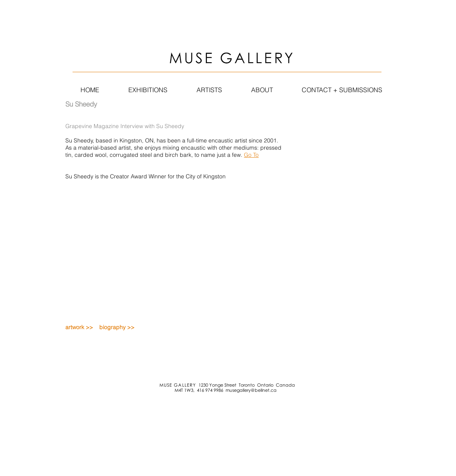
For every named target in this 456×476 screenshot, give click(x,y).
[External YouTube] (161, 242)
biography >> (117, 327)
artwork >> (79, 327)
